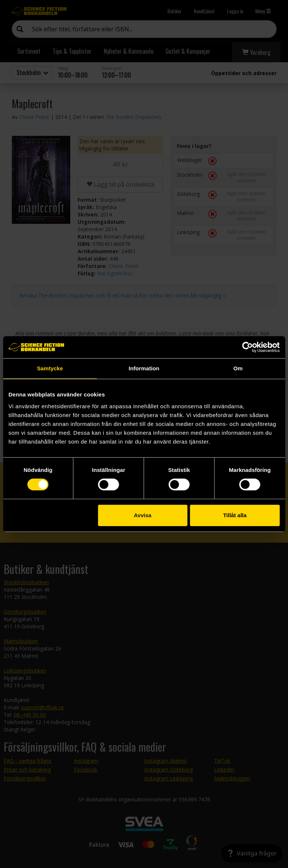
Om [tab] (238, 368)
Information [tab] (144, 368)
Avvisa (143, 515)
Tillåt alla (235, 515)
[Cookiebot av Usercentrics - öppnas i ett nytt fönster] (247, 347)
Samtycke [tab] (50, 368)
